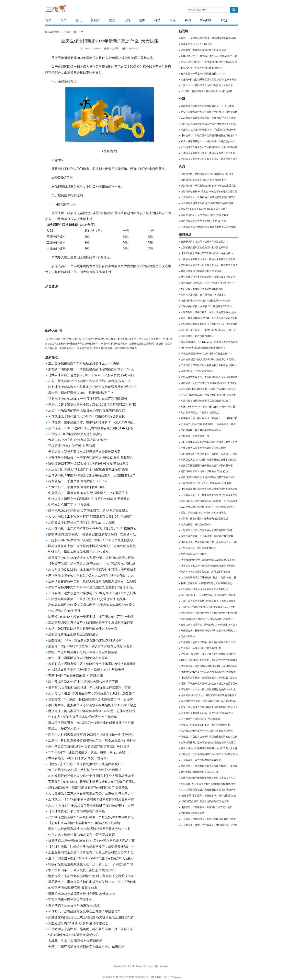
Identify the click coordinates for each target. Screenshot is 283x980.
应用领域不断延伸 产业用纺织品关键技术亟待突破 (83, 682)
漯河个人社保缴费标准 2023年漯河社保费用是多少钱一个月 (89, 829)
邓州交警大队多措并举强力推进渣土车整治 (203, 448)
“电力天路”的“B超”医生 (65, 611)
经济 (224, 20)
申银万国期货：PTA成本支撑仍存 (198, 548)
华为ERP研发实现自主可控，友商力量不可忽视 (205, 572)
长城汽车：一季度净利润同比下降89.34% (77, 487)
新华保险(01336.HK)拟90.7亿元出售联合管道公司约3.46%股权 (91, 428)
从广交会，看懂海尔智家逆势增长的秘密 (202, 289)
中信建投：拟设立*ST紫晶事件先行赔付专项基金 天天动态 (89, 499)
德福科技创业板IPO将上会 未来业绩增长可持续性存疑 (209, 192)
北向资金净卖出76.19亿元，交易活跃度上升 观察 (206, 483)
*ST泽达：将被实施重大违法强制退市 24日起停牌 (83, 717)
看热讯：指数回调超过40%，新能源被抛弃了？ (81, 393)
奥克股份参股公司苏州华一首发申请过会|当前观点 (207, 713)
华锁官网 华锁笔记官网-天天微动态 (73, 888)
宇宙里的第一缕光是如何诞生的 (70, 900)
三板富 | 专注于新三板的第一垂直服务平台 (64, 10)
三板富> (67, 32)
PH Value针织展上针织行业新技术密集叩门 (203, 348)
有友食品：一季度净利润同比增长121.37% (77, 481)
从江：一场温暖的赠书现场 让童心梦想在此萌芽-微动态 (87, 410)
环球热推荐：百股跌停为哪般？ (197, 336)
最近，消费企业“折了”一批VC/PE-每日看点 (203, 513)
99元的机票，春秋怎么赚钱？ (196, 524)
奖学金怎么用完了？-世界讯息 (69, 505)
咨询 (188, 20)
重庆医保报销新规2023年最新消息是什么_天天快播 (84, 363)
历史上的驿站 (188, 636)
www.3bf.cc (143, 966)
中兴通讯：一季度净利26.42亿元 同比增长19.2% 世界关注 (88, 493)
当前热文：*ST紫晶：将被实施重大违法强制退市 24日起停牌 (91, 699)
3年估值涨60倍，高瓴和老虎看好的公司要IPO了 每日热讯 (88, 788)
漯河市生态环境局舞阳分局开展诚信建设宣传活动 (83, 652)
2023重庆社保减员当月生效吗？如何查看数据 (204, 589)
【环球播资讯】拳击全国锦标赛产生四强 (76, 811)
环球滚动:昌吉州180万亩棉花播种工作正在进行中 (206, 354)
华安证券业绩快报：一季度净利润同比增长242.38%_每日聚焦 (91, 458)
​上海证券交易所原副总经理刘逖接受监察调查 (204, 248)
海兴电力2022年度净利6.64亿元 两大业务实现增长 (207, 731)
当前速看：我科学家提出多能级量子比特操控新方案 (84, 452)
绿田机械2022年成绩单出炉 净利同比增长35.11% (82, 894)
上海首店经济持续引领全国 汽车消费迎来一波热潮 (207, 174)
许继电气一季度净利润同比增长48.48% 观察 (79, 552)
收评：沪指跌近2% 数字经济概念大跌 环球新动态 (207, 583)
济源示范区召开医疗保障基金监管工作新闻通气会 (207, 466)
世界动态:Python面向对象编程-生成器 (74, 905)
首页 (48, 20)
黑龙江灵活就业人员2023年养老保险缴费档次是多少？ (209, 707)
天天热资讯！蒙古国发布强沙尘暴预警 (201, 760)
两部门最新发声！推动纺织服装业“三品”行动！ (205, 471)
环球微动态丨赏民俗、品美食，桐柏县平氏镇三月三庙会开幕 (91, 929)
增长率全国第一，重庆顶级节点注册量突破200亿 (82, 870)
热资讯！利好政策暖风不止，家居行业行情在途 (206, 725)
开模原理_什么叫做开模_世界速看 (72, 446)
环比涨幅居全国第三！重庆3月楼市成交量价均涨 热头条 (87, 599)
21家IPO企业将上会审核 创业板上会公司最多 (204, 209)
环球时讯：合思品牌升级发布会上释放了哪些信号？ (84, 911)
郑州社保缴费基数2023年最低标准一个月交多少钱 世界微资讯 (91, 817)
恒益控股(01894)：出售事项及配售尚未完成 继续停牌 (85, 640)
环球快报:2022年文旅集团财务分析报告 (75, 434)
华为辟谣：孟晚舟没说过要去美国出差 (201, 648)
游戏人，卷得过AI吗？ (64, 729)
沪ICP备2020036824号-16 (139, 977)
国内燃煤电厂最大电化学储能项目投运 (201, 430)
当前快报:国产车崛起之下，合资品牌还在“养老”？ (207, 619)
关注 (112, 20)
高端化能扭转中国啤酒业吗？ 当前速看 (201, 271)
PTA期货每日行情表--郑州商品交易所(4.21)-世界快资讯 (86, 670)
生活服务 (206, 20)
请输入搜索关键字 (198, 10)
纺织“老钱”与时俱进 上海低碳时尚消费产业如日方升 (208, 477)
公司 (127, 20)
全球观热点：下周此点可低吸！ (197, 371)
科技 (157, 20)
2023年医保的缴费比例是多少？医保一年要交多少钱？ (209, 159)
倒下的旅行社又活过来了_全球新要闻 (200, 719)
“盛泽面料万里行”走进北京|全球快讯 (73, 935)
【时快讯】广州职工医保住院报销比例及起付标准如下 (86, 764)
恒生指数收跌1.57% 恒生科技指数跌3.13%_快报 (205, 301)
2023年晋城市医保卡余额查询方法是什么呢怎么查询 (208, 507)
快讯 (79, 20)
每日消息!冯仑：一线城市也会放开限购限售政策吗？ (208, 595)
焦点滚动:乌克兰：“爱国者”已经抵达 (200, 413)
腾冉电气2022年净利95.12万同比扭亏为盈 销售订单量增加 (88, 511)
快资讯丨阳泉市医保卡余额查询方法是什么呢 (204, 519)
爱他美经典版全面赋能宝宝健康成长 (73, 634)
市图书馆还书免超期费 (193, 813)
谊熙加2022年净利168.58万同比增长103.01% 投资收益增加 (88, 463)
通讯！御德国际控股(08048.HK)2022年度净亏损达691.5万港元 (91, 858)
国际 (173, 20)
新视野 (95, 20)
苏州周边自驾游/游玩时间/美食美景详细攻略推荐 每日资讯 (89, 746)
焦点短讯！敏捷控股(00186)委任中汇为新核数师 (81, 835)
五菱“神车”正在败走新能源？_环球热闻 (75, 676)
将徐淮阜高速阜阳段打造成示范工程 (200, 772)
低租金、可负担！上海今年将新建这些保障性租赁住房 (209, 737)
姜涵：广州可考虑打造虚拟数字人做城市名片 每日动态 (86, 947)
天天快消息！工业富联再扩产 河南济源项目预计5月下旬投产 (90, 517)
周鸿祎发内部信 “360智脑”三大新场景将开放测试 (206, 306)
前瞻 (142, 20)
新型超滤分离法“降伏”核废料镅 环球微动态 (78, 923)
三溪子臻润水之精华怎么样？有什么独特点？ (204, 242)
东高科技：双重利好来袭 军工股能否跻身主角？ (206, 401)
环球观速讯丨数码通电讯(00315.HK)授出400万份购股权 (86, 416)
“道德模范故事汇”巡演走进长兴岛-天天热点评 (205, 801)
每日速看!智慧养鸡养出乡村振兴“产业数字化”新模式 (85, 770)
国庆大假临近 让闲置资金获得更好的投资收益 (205, 215)
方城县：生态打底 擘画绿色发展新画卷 (75, 941)
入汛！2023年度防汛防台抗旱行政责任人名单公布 (83, 628)
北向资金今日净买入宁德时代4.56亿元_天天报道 (82, 522)
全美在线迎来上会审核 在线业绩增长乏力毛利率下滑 (208, 197)
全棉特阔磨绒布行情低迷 (194, 554)
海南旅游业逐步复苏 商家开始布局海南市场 (204, 180)
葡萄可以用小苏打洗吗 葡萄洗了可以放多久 (204, 295)
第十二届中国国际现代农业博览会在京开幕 (78, 658)
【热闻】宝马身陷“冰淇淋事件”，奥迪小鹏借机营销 (84, 823)
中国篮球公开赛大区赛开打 (195, 436)
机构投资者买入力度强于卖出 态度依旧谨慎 (204, 221)
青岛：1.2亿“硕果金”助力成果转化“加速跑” (78, 440)
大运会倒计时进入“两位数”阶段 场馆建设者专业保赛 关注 (88, 469)
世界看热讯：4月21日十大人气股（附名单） (79, 758)
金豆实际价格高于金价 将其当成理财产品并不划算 (207, 203)
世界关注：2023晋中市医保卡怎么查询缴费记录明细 (208, 566)
